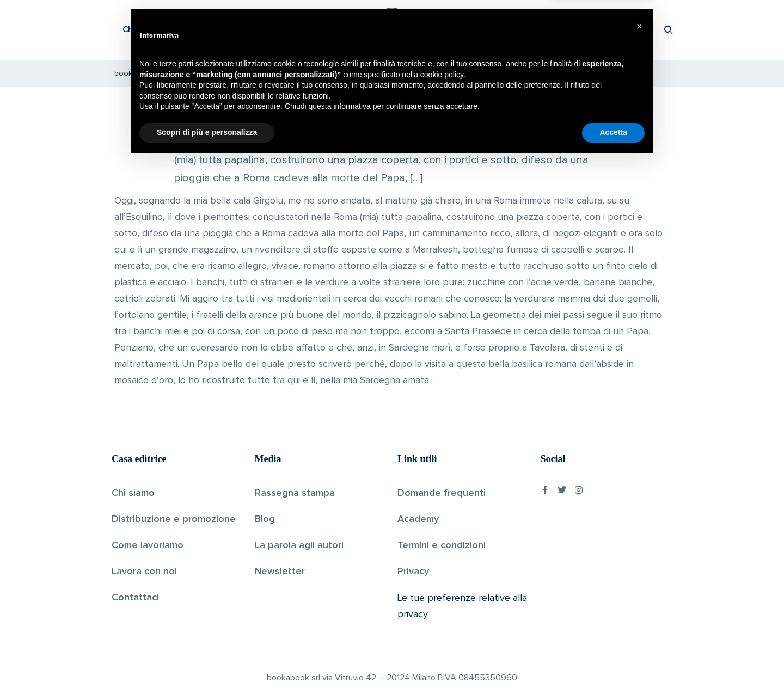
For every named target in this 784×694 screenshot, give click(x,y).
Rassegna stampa (295, 493)
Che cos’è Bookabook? (166, 30)
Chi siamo (133, 493)
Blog (265, 519)
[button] (639, 558)
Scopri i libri (253, 30)
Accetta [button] (613, 664)
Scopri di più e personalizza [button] (207, 664)
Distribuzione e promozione (174, 519)
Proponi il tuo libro (582, 30)
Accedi (641, 30)
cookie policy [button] (442, 606)
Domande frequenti (442, 493)
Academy (418, 519)
